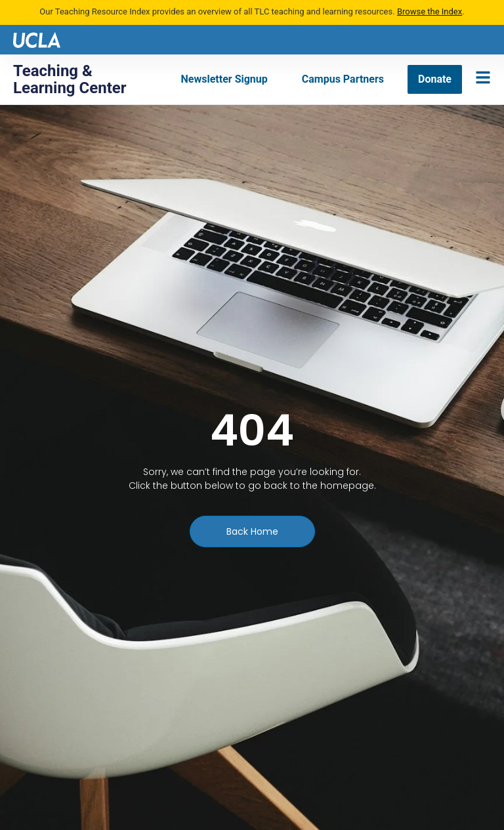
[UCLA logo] (37, 39)
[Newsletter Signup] (224, 79)
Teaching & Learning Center (70, 79)
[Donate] (435, 79)
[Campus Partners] (343, 79)
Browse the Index (430, 11)
